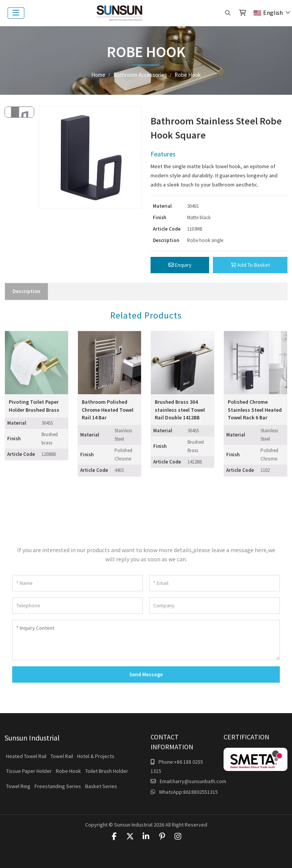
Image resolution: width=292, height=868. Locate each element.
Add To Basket (250, 265)
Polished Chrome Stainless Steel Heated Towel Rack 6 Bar (255, 410)
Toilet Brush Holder (107, 771)
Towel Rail (62, 756)
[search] (228, 13)
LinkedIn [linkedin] (146, 836)
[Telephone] (78, 606)
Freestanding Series (58, 786)
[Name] (78, 583)
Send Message (146, 674)
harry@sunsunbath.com (199, 781)
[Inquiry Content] (146, 640)
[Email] (214, 583)
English (268, 13)
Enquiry (180, 265)
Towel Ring (18, 786)
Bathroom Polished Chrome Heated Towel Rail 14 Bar (108, 410)
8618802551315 (201, 792)
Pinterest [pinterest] (162, 836)
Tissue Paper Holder (29, 771)
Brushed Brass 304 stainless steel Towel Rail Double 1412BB (180, 410)
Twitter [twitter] (130, 836)
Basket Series (101, 786)
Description (26, 291)
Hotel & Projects (96, 756)
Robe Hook (68, 771)
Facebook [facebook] (114, 836)
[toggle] (16, 13)
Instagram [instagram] (178, 836)
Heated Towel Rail (26, 756)
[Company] (214, 606)
